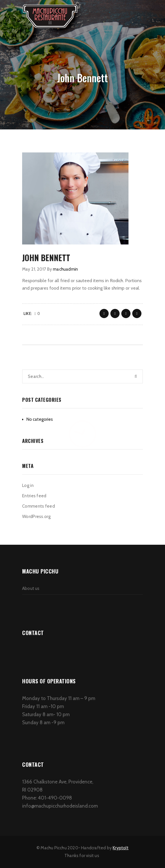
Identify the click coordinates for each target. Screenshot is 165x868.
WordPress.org (36, 517)
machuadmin (65, 269)
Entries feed (34, 496)
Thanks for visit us (82, 856)
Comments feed (39, 506)
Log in (28, 485)
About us (31, 588)
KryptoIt (121, 848)
